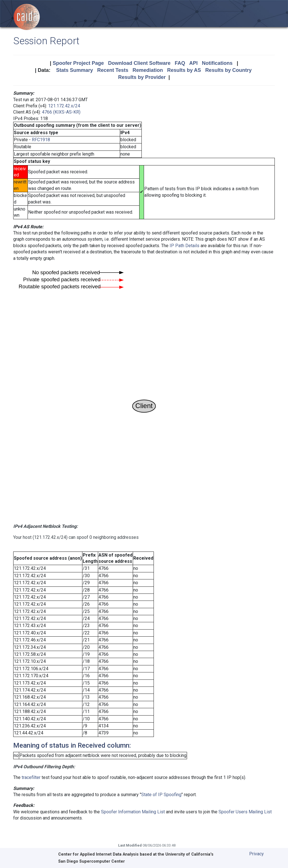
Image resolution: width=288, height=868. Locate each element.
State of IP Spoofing (161, 795)
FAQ (180, 63)
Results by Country (229, 70)
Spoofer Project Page (78, 63)
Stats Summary (74, 70)
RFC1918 (41, 140)
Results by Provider (142, 77)
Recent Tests (113, 70)
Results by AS (184, 70)
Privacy (256, 854)
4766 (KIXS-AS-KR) (61, 112)
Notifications (217, 63)
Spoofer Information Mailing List (133, 812)
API (193, 63)
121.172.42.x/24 (64, 106)
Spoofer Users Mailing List (245, 812)
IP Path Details (184, 246)
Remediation (148, 70)
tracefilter (31, 777)
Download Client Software (139, 63)
